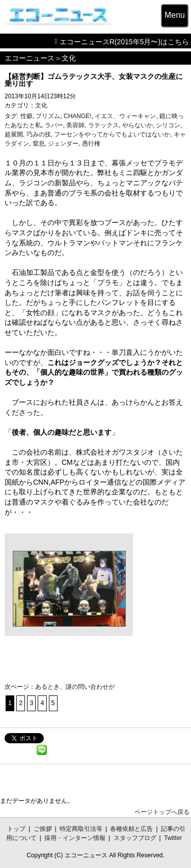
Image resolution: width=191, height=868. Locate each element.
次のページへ (83, 704)
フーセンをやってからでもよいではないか (112, 134)
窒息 (39, 144)
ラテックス (103, 125)
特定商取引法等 (81, 829)
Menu (175, 15)
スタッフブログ (135, 838)
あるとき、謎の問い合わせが (75, 687)
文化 (69, 58)
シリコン (168, 125)
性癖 (26, 116)
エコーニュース (30, 58)
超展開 (14, 134)
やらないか (138, 125)
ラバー (54, 125)
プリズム (48, 116)
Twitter (173, 838)
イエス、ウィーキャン (125, 116)
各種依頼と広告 (131, 829)
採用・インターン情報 (75, 838)
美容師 (75, 125)
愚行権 (91, 144)
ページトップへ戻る (162, 812)
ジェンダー (63, 144)
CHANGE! (78, 116)
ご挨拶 (43, 829)
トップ (16, 829)
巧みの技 (39, 134)
